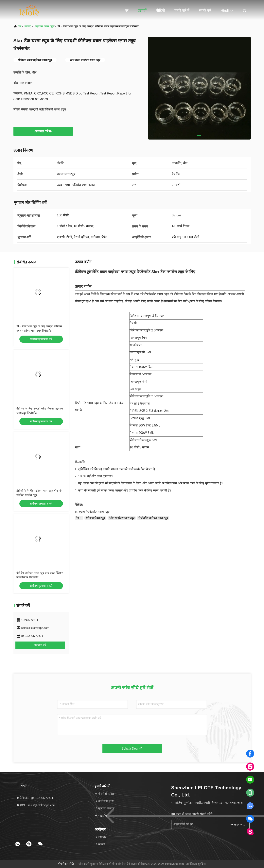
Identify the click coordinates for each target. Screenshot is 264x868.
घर (127, 10)
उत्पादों (142, 10)
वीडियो (160, 10)
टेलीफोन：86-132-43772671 (35, 798)
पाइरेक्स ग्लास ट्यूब (44, 26)
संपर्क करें (205, 10)
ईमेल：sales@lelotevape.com (36, 805)
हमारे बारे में (182, 10)
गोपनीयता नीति (66, 864)
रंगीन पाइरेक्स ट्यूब (95, 518)
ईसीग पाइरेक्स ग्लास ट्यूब (122, 518)
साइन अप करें (238, 824)
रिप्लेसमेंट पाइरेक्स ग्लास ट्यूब (153, 518)
